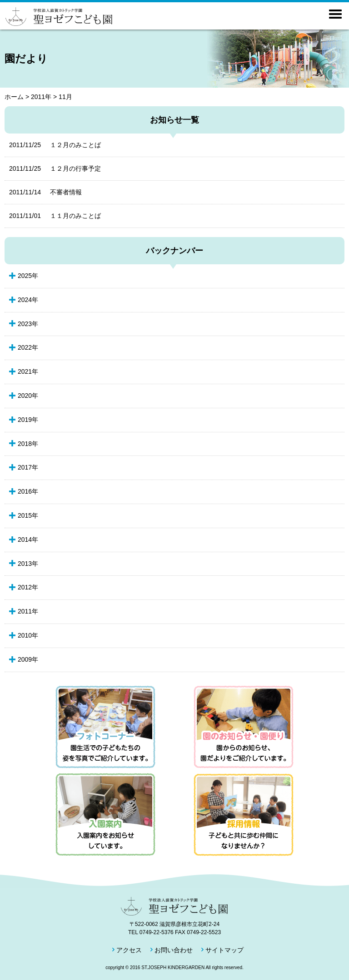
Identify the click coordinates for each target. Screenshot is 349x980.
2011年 (41, 97)
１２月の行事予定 (55, 168)
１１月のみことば (55, 216)
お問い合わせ (174, 950)
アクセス (129, 950)
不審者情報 (45, 192)
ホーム (14, 97)
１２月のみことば (55, 145)
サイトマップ (224, 950)
